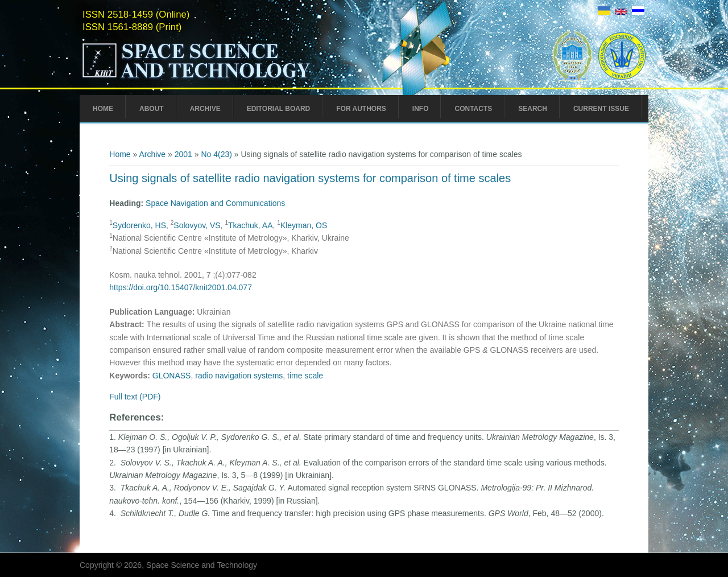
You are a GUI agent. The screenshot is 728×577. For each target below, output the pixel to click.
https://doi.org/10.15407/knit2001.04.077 (181, 287)
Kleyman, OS (304, 225)
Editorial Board (279, 109)
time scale (305, 376)
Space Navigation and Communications (215, 203)
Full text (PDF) (135, 397)
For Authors (361, 109)
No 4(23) (216, 154)
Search (533, 109)
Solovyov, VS (197, 225)
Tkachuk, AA (251, 225)
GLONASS (172, 376)
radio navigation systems (239, 376)
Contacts (473, 109)
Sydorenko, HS (139, 225)
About (152, 109)
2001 (183, 154)
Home (103, 109)
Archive (205, 109)
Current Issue (601, 109)
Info (421, 109)
